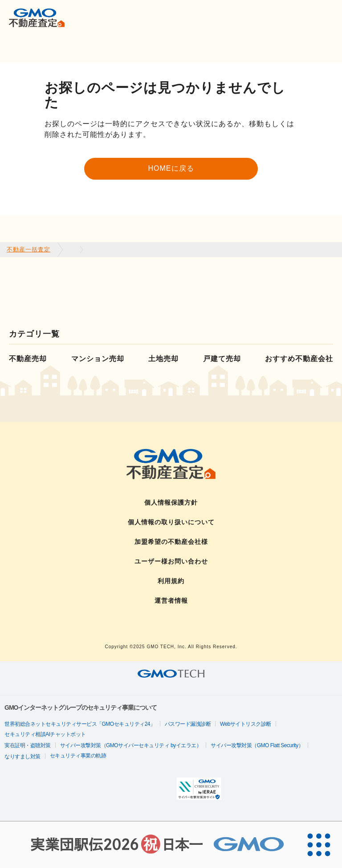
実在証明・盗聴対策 (28, 745)
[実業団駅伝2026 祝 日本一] (148, 845)
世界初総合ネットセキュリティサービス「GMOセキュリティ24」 (80, 724)
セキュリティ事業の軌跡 (78, 756)
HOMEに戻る (171, 168)
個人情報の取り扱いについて (171, 522)
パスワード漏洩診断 (188, 724)
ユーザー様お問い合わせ (171, 561)
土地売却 (163, 359)
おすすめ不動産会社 (299, 359)
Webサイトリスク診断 (246, 724)
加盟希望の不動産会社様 (171, 542)
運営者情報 (171, 601)
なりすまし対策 (22, 757)
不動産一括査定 (28, 249)
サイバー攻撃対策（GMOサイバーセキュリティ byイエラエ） (131, 745)
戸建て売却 (222, 359)
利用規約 (171, 581)
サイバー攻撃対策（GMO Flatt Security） (257, 745)
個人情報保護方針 (171, 502)
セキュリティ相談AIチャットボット (45, 734)
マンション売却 (98, 359)
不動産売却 (28, 359)
